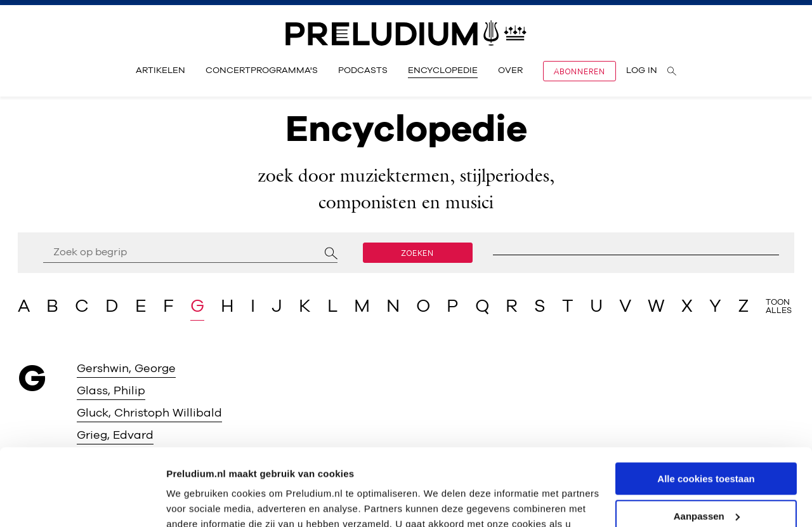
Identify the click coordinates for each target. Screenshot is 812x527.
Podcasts (363, 70)
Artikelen (160, 70)
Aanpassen (707, 444)
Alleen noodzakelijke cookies (706, 481)
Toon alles (779, 307)
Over (510, 70)
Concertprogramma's (262, 70)
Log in (642, 70)
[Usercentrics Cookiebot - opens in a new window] (82, 502)
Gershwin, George (126, 369)
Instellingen (193, 502)
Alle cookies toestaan (706, 407)
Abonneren (580, 71)
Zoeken (417, 253)
